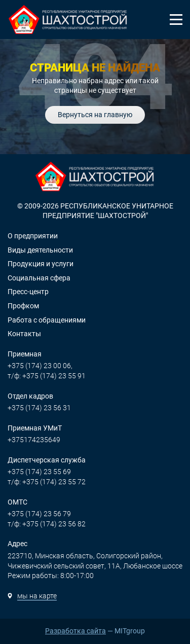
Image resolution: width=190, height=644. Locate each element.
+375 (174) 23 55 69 (39, 472)
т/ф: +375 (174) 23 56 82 (47, 524)
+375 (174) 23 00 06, (40, 366)
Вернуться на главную (95, 115)
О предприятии (33, 236)
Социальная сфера (39, 278)
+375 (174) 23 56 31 (39, 408)
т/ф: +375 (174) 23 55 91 (47, 376)
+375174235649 (34, 440)
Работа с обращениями (47, 320)
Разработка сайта (75, 631)
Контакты (24, 334)
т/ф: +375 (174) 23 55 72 (47, 482)
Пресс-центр (28, 292)
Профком (23, 306)
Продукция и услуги (41, 264)
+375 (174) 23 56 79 (39, 514)
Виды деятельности (40, 250)
